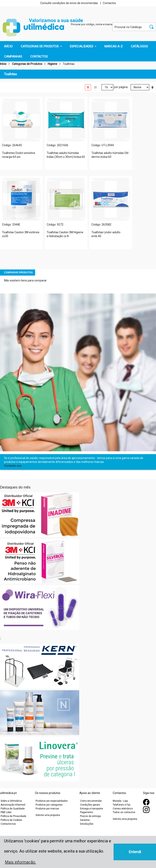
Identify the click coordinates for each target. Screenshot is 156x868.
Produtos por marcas (47, 809)
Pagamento (87, 812)
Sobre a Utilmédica (11, 801)
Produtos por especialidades (52, 801)
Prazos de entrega (90, 816)
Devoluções (87, 824)
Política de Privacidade (13, 816)
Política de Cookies (11, 820)
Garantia (85, 820)
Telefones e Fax (122, 805)
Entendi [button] (135, 852)
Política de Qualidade (13, 809)
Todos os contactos (124, 812)
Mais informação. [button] (20, 862)
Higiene (53, 64)
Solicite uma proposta (48, 815)
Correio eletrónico (123, 809)
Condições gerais (90, 805)
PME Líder (6, 812)
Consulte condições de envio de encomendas (69, 3)
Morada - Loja (120, 801)
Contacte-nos (13, 466)
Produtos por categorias (49, 805)
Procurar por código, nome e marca (92, 24)
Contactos (109, 3)
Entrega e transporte (92, 809)
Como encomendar (91, 801)
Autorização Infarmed (13, 805)
